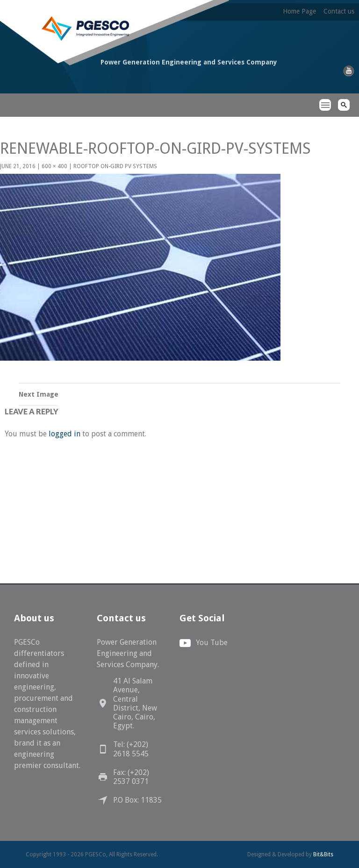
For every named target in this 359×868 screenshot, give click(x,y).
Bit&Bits (323, 854)
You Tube (212, 643)
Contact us (339, 11)
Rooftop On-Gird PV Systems (115, 166)
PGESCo (50, 97)
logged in (65, 434)
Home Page (299, 11)
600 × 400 (54, 166)
